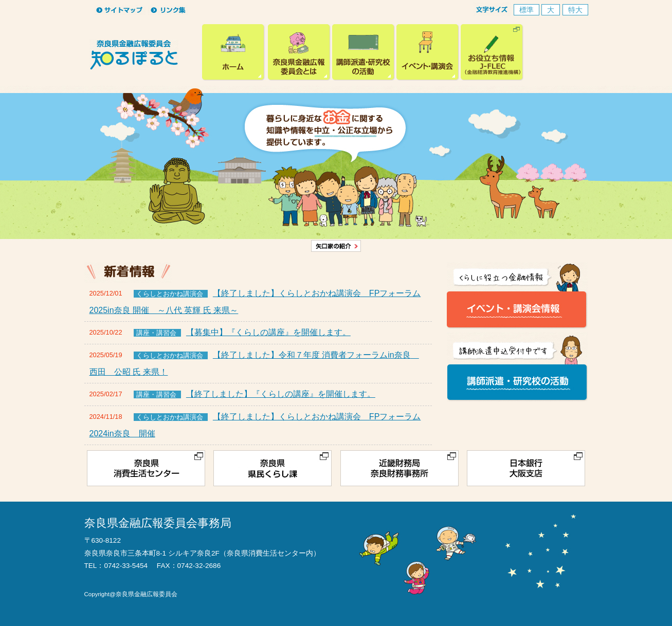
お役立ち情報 (492, 52)
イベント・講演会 (428, 52)
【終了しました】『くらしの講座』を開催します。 (281, 394)
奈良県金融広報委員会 (234, 52)
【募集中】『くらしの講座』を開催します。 (268, 332)
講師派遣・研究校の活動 (364, 52)
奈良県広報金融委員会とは (299, 52)
